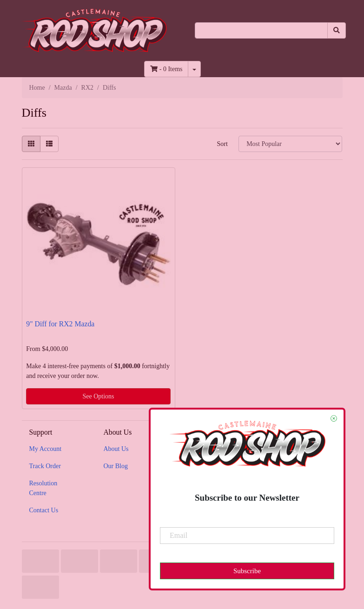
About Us (116, 449)
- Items (166, 69)
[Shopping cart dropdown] (194, 69)
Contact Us (44, 510)
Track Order (45, 466)
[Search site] (337, 30)
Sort (222, 144)
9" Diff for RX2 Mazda (60, 324)
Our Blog (116, 466)
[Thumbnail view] (31, 144)
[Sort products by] (290, 144)
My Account (46, 449)
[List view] (49, 144)
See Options (98, 396)
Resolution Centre (43, 488)
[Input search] (261, 30)
